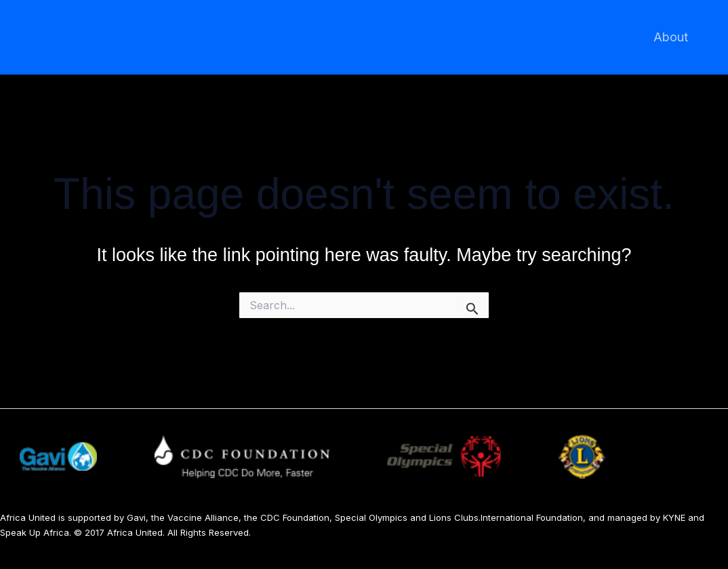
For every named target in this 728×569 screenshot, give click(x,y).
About (671, 37)
